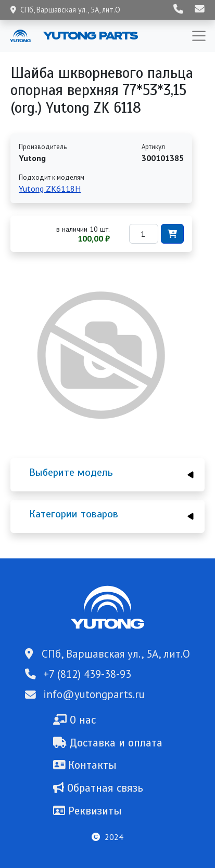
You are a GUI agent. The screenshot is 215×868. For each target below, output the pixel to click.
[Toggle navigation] (199, 36)
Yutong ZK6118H (50, 189)
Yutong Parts (90, 35)
